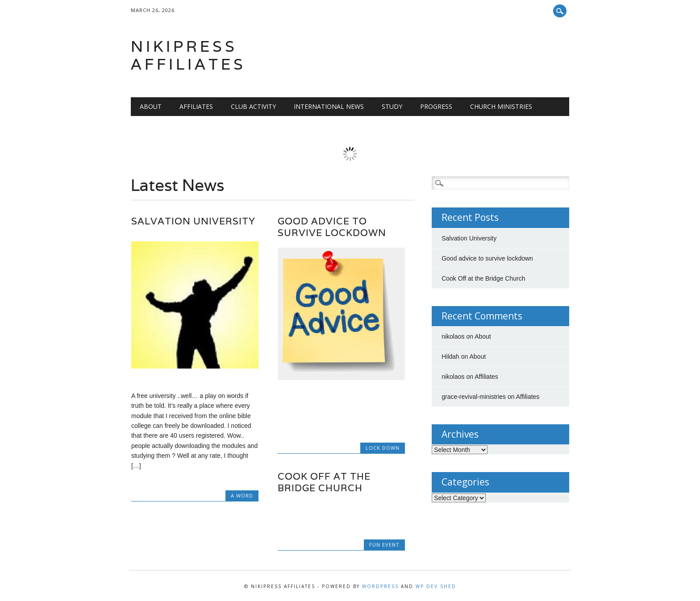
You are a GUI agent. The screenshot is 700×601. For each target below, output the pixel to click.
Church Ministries (501, 106)
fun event (384, 545)
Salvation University (193, 221)
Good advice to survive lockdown (332, 227)
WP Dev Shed (436, 586)
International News (329, 106)
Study (392, 106)
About (151, 106)
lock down (383, 448)
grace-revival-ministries (474, 397)
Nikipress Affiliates (188, 55)
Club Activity (253, 106)
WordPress (380, 586)
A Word (242, 495)
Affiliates (196, 106)
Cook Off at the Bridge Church (324, 482)
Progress (436, 106)
